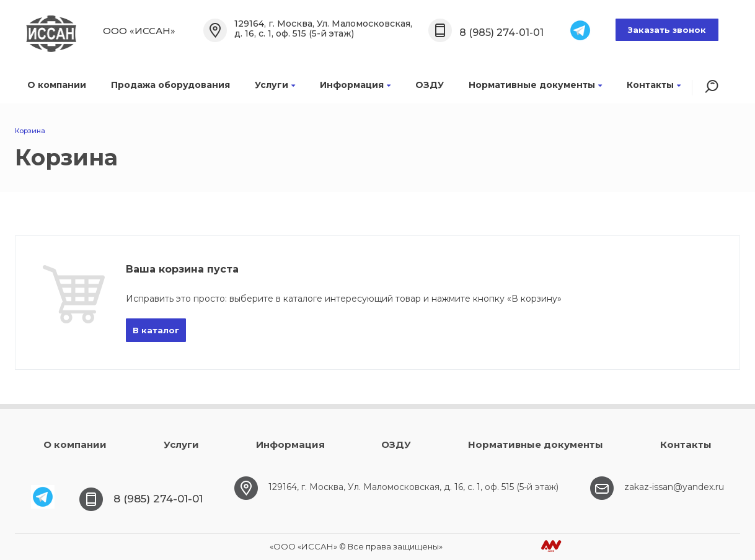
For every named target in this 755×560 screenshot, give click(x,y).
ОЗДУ (430, 85)
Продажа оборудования (170, 85)
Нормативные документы (535, 85)
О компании (57, 85)
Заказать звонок (667, 30)
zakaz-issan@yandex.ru (674, 487)
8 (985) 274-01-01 (501, 33)
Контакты (654, 85)
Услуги (275, 85)
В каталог (156, 330)
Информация (355, 85)
